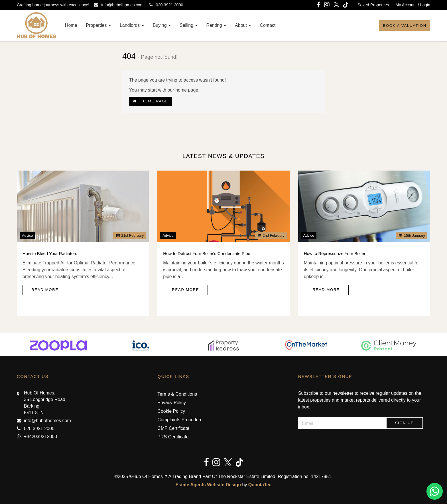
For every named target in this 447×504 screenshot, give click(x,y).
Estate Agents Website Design (208, 485)
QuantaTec (260, 485)
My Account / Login (413, 5)
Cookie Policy (171, 411)
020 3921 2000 (165, 5)
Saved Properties (373, 5)
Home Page (151, 101)
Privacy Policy (172, 403)
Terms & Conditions (177, 394)
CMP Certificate (173, 428)
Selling (188, 25)
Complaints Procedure (180, 420)
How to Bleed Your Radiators (50, 253)
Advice (27, 235)
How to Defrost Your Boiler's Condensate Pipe (207, 253)
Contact (268, 25)
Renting (216, 25)
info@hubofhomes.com (120, 5)
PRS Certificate (173, 437)
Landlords (132, 25)
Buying (162, 25)
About (243, 25)
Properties (98, 25)
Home (71, 25)
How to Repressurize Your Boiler (335, 253)
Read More (45, 290)
